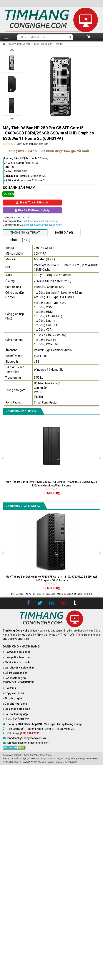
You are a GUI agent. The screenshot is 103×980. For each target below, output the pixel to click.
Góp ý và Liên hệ (14, 693)
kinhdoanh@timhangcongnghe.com (43, 225)
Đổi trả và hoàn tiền (16, 673)
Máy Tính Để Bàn (43, 44)
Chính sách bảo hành (17, 662)
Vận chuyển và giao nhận (20, 668)
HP (22, 158)
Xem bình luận (41, 144)
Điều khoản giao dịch (17, 709)
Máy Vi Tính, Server (20, 44)
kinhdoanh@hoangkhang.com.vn (41, 221)
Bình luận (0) (20, 240)
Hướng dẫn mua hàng (18, 652)
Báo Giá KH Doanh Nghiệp (32, 210)
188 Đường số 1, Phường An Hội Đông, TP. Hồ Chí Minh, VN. (41, 729)
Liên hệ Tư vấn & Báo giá (32, 203)
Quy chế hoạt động (16, 704)
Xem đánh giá (24, 144)
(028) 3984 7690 (23, 217)
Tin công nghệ (13, 698)
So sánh (9, 194)
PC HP (60, 44)
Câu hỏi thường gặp (16, 714)
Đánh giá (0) (64, 233)
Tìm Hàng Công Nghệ (40, 755)
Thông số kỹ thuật (25, 233)
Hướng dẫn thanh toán (18, 657)
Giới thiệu (10, 688)
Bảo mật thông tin (15, 678)
